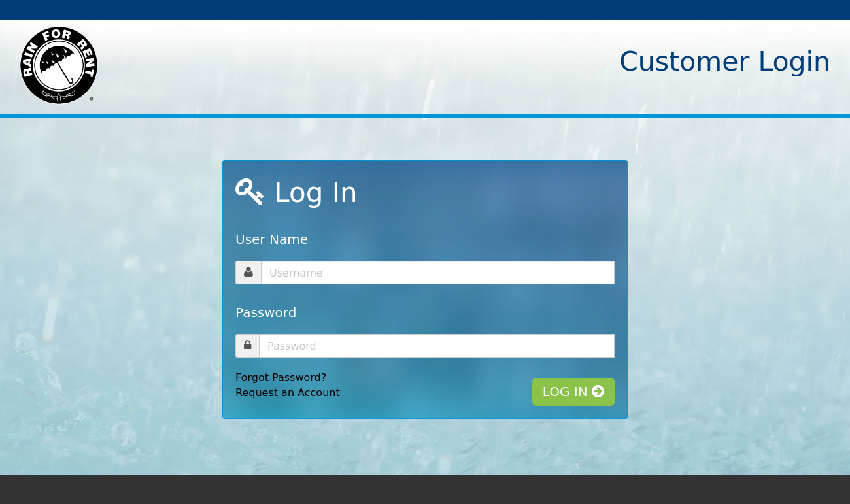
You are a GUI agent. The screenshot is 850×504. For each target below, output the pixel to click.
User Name (272, 239)
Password (266, 312)
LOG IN (573, 392)
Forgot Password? (281, 378)
